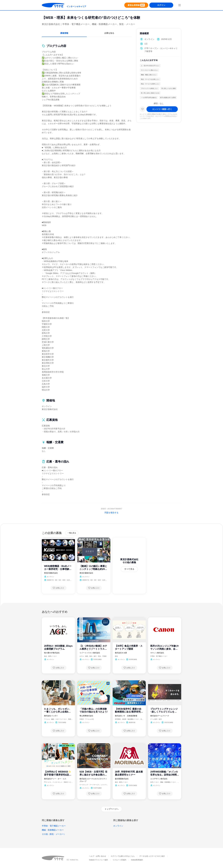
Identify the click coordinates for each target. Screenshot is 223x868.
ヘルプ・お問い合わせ (98, 856)
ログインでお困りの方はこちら (123, 856)
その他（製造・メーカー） (54, 834)
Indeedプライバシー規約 (98, 860)
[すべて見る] (129, 569)
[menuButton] (179, 5)
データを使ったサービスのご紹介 (152, 856)
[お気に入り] (143, 111)
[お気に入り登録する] (58, 588)
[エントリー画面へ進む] (162, 111)
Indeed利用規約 (137, 860)
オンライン (118, 826)
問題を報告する (111, 513)
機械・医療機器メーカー (53, 830)
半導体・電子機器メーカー (54, 826)
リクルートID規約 (119, 860)
